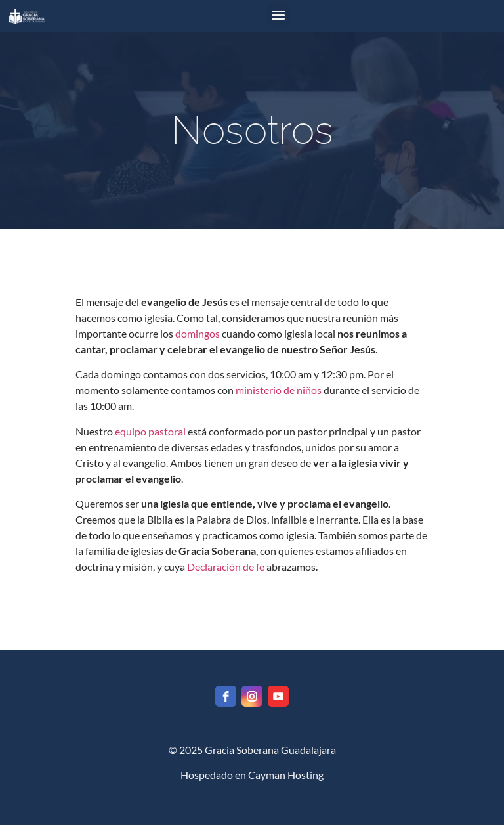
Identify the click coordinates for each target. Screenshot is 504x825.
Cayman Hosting (286, 775)
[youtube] (278, 696)
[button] (278, 14)
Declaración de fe (226, 567)
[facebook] (226, 696)
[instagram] (252, 696)
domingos (198, 333)
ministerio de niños (279, 390)
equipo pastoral (150, 431)
